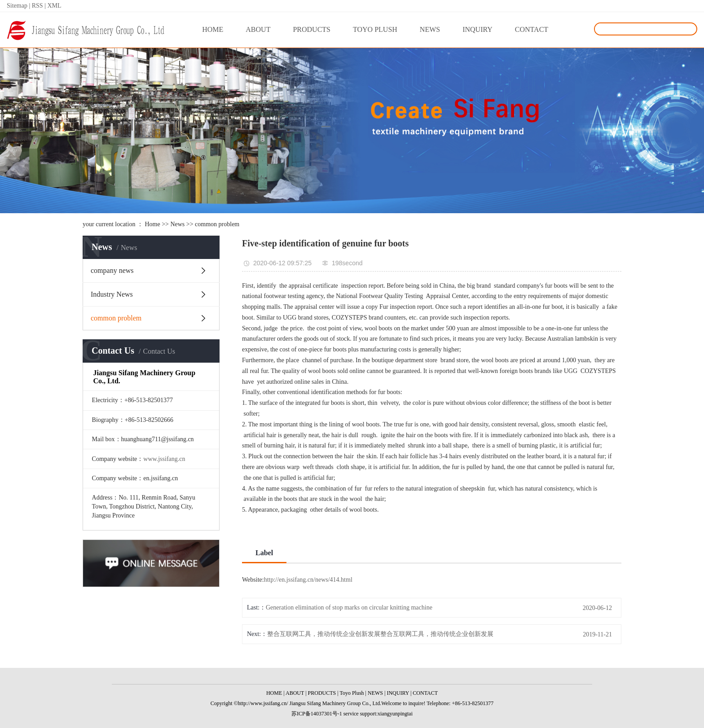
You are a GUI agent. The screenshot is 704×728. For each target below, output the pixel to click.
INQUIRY (477, 29)
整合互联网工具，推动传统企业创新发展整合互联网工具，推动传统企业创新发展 (380, 634)
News (177, 224)
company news (112, 270)
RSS (37, 6)
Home (152, 224)
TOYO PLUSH (375, 29)
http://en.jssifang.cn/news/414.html (308, 580)
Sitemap (18, 6)
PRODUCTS (312, 29)
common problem (217, 224)
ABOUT (258, 29)
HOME (213, 29)
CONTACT (532, 29)
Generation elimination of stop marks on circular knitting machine (349, 607)
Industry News (112, 294)
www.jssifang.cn (164, 459)
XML (54, 6)
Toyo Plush (352, 693)
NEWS (430, 29)
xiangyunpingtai (395, 714)
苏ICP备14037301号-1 (317, 714)
